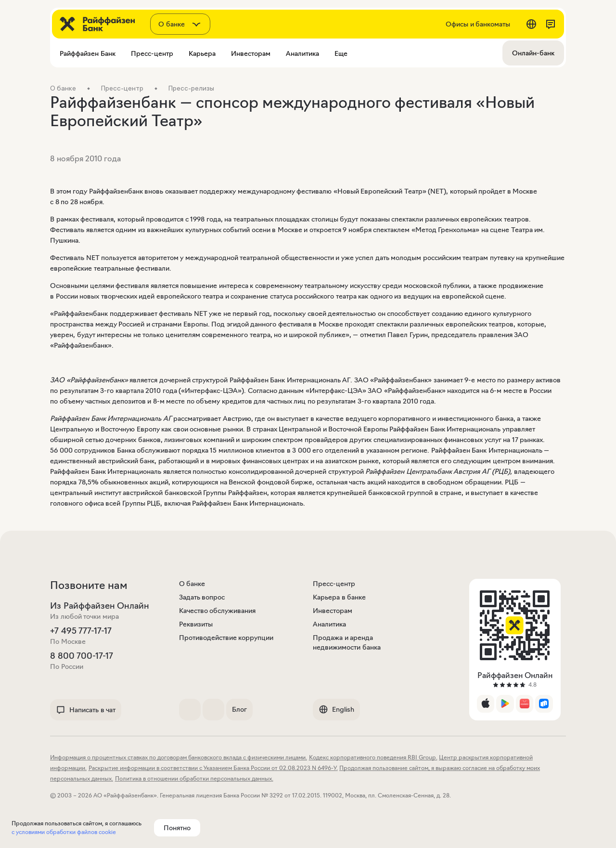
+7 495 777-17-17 (81, 631)
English (336, 709)
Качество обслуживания (218, 611)
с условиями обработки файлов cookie (64, 832)
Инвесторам (333, 611)
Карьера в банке (339, 597)
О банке (192, 584)
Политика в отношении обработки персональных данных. (194, 778)
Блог (239, 709)
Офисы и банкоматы (478, 24)
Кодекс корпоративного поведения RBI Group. (373, 757)
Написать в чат (86, 710)
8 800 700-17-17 (82, 656)
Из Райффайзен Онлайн (100, 606)
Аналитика (329, 624)
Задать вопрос (202, 597)
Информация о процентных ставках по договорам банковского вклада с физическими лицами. (179, 757)
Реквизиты (196, 624)
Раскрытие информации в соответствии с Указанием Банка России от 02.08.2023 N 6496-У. (213, 768)
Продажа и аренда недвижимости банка (347, 642)
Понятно (177, 828)
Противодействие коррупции (226, 638)
